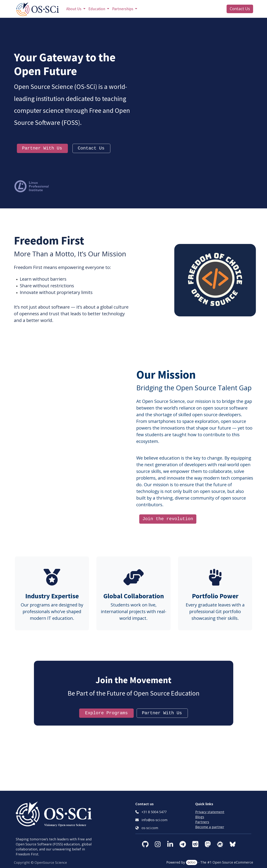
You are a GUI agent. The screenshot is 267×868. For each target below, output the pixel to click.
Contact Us (240, 9)
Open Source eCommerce (233, 862)
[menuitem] (76, 9)
